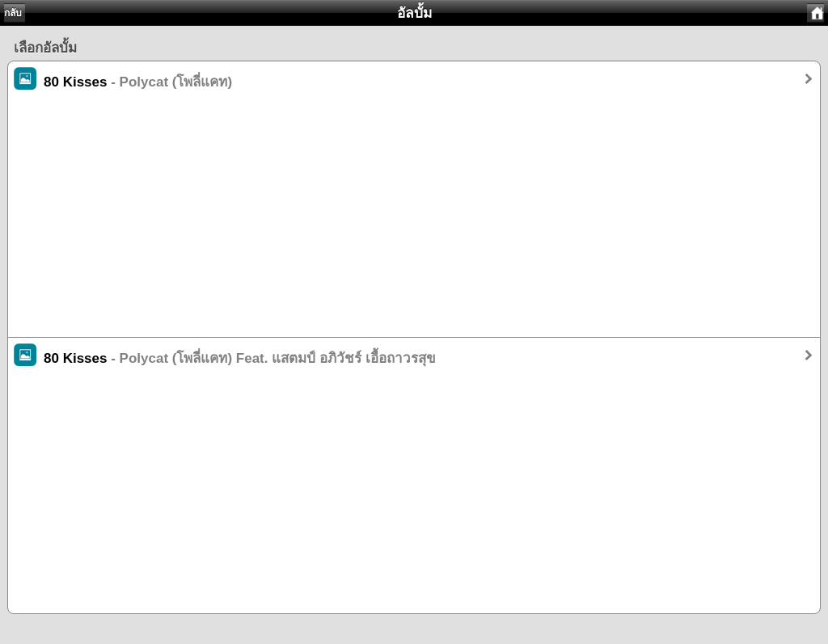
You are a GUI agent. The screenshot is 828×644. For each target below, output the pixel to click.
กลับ (13, 13)
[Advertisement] (414, 224)
